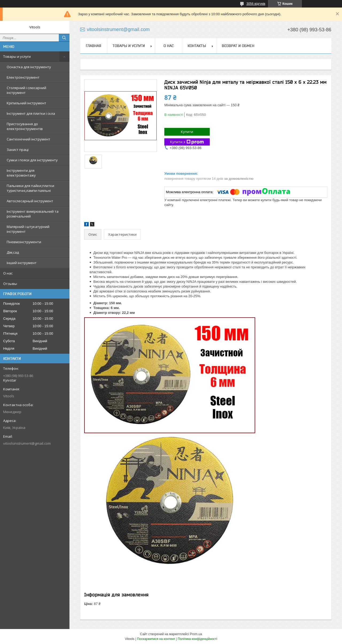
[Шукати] (64, 38)
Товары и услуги (17, 56)
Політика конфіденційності (197, 639)
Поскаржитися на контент (156, 639)
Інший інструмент (22, 263)
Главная (94, 46)
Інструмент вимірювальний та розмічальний (33, 214)
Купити (187, 132)
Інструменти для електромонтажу (21, 173)
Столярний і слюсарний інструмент (26, 90)
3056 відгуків (256, 4)
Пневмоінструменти (24, 242)
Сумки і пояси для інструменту (32, 160)
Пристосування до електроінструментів (25, 126)
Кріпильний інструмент (26, 103)
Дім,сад (13, 252)
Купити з (187, 142)
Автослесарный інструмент (30, 201)
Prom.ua (196, 634)
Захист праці (18, 150)
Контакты (197, 46)
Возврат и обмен (238, 46)
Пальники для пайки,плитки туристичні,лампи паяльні (30, 188)
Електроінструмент (23, 77)
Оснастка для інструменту (29, 67)
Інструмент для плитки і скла (31, 113)
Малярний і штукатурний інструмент (28, 229)
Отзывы (10, 284)
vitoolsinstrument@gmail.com (27, 443)
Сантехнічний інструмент (28, 139)
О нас (8, 273)
